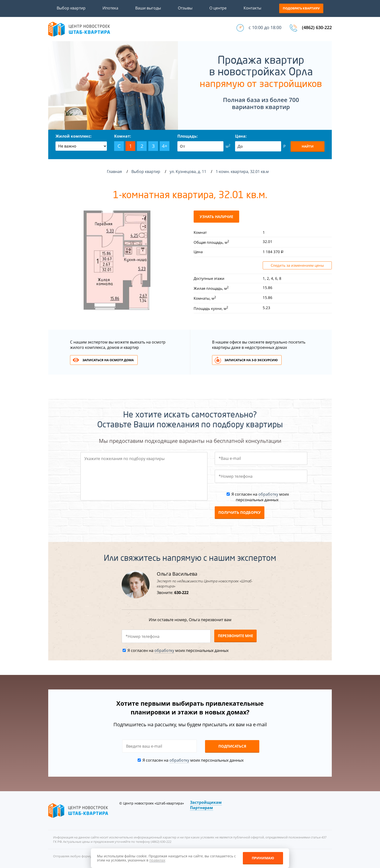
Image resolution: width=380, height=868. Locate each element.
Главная (114, 172)
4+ (165, 146)
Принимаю (263, 858)
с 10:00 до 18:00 (265, 27)
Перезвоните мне (235, 636)
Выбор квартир (71, 8)
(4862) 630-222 (317, 27)
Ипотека (110, 8)
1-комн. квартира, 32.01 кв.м (243, 172)
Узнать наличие (216, 217)
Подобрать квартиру (301, 8)
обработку (268, 494)
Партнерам (202, 808)
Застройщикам (206, 802)
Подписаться (232, 746)
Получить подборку (240, 512)
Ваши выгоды (148, 8)
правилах (157, 860)
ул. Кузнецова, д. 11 (188, 172)
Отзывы (185, 8)
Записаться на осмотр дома (108, 360)
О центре (218, 8)
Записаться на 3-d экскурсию (251, 360)
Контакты (252, 8)
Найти (308, 146)
